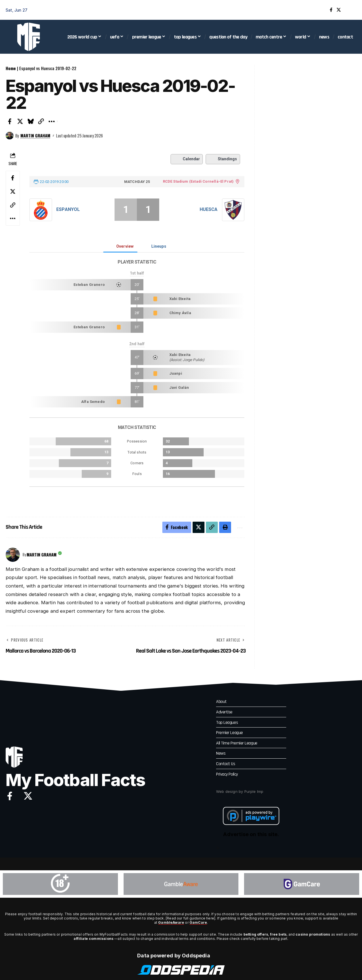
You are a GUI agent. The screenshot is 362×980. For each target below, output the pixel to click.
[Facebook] (331, 10)
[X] (339, 10)
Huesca (209, 209)
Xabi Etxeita (180, 299)
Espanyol (68, 209)
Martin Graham (35, 135)
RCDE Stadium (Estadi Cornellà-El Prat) (198, 181)
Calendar (187, 159)
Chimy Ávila (180, 313)
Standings (223, 159)
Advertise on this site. (251, 835)
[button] (352, 10)
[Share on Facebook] (10, 121)
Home (11, 68)
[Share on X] (20, 121)
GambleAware (171, 923)
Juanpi (176, 373)
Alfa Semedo (93, 402)
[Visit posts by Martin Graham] (10, 136)
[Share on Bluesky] (31, 121)
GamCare (198, 923)
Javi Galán (179, 388)
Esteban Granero (89, 285)
